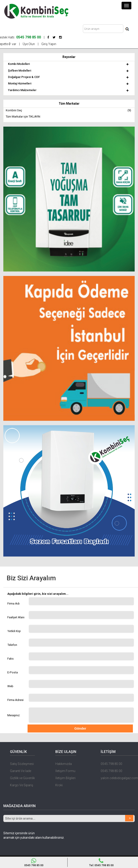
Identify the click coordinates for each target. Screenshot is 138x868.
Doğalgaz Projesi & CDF (24, 77)
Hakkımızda (64, 764)
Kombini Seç (68, 111)
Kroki (59, 785)
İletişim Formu (65, 771)
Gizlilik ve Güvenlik (22, 778)
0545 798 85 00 (111, 764)
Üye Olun (29, 44)
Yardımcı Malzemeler (22, 90)
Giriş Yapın (49, 44)
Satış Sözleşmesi (22, 764)
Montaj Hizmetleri (20, 83)
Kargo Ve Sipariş (22, 785)
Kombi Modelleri (19, 64)
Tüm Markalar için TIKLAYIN (23, 117)
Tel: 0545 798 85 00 (101, 862)
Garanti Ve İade (21, 771)
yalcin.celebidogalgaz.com (119, 778)
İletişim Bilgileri (65, 778)
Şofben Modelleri (20, 71)
